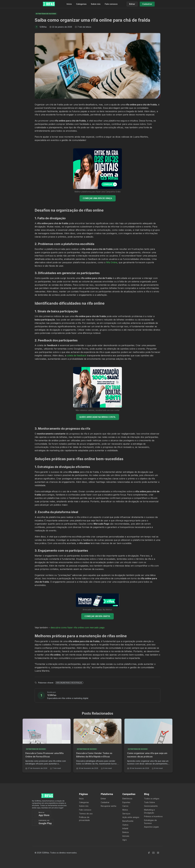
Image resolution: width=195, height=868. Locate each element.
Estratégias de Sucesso (150, 822)
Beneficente (128, 821)
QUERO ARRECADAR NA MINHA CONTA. (98, 417)
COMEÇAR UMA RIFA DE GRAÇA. (98, 198)
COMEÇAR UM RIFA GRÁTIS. (97, 616)
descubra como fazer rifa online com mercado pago (78, 627)
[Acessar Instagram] (158, 853)
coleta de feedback (77, 355)
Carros (125, 806)
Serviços (126, 814)
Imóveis (126, 836)
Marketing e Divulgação (149, 811)
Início (69, 4)
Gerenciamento (151, 806)
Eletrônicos (127, 799)
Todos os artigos (152, 799)
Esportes (126, 802)
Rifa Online (112, 262)
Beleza (126, 832)
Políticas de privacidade (84, 819)
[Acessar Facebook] (149, 853)
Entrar (103, 799)
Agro (125, 840)
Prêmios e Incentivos (153, 816)
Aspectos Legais (151, 827)
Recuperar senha (108, 806)
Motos (125, 810)
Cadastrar (105, 802)
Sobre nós (96, 4)
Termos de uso (86, 814)
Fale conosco (111, 4)
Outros (125, 825)
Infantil (125, 828)
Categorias (81, 4)
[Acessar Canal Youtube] (153, 853)
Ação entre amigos (131, 817)
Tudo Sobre (149, 802)
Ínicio (81, 799)
